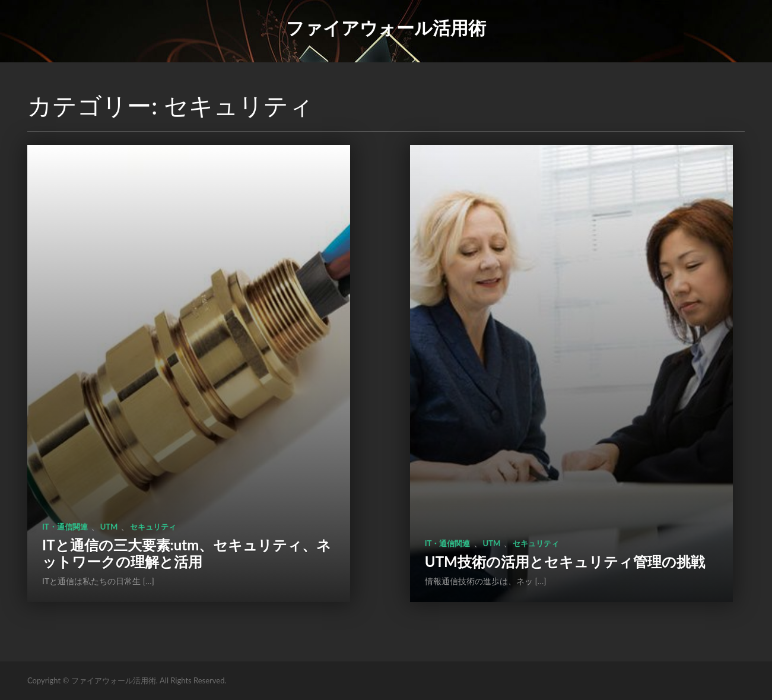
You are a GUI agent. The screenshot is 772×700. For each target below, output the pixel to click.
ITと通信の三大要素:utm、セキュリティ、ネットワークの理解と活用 (187, 553)
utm (109, 527)
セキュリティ (153, 527)
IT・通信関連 (65, 527)
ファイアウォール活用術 (386, 27)
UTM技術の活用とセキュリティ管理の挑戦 (565, 561)
